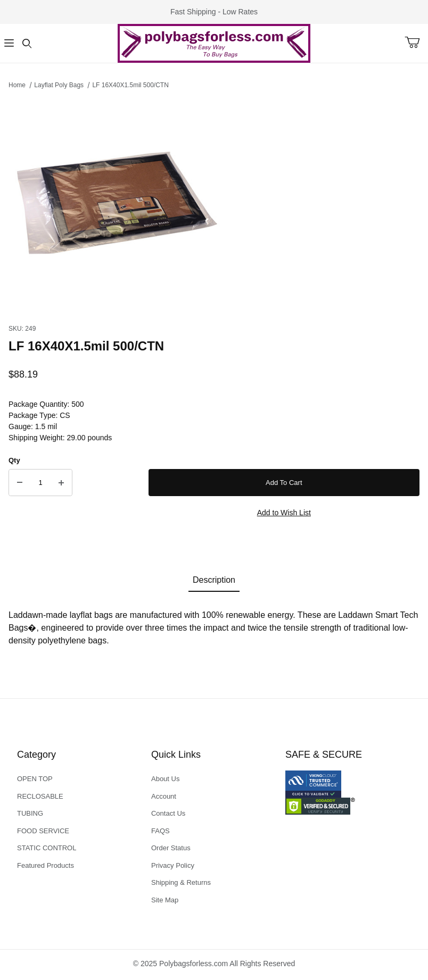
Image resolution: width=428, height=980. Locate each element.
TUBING (30, 813)
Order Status (171, 848)
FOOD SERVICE (43, 831)
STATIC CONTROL (47, 848)
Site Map (165, 900)
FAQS (160, 831)
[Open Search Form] (27, 43)
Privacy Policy (173, 865)
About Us (165, 779)
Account (164, 796)
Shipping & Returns (181, 882)
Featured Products (46, 865)
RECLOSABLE (40, 796)
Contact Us (168, 813)
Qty (14, 460)
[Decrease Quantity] (20, 483)
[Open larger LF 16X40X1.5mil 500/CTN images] (214, 204)
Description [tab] (214, 580)
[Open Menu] (9, 43)
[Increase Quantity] (61, 483)
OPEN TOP (35, 779)
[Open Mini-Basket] (416, 43)
